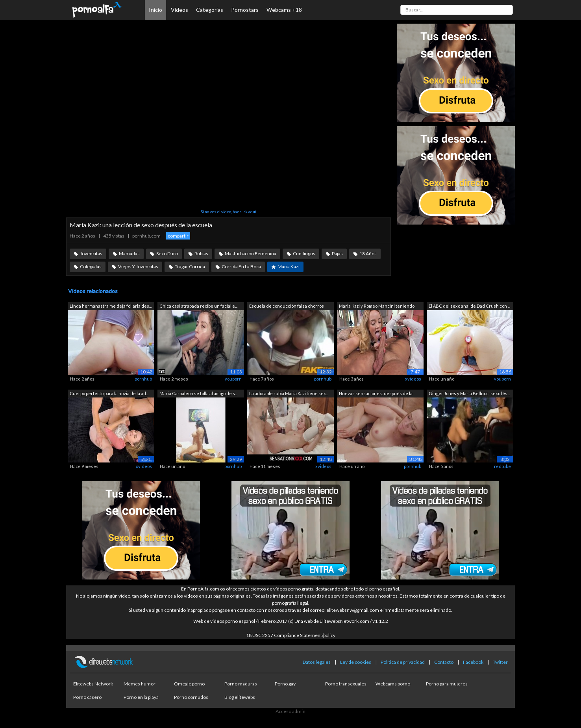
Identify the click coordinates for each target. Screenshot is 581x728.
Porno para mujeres (447, 684)
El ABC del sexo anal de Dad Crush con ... (469, 306)
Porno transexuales (346, 684)
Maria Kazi (289, 266)
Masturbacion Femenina (251, 253)
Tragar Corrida (190, 266)
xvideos (413, 379)
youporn (233, 379)
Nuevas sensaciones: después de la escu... (376, 394)
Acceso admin (290, 711)
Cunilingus (304, 253)
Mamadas (129, 253)
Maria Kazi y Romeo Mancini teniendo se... (377, 307)
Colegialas (91, 266)
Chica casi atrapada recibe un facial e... (198, 306)
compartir (178, 236)
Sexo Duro (167, 253)
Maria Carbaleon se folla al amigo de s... (198, 393)
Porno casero (87, 697)
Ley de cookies (356, 662)
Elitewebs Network (93, 684)
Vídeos (179, 10)
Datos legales (317, 662)
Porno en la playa (141, 697)
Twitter (500, 662)
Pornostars (245, 10)
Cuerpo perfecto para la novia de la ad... (109, 393)
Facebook (473, 662)
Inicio (155, 10)
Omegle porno (189, 684)
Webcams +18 (284, 10)
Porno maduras (241, 684)
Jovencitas (91, 253)
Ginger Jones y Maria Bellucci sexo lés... (469, 393)
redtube (502, 466)
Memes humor (140, 684)
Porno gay (285, 684)
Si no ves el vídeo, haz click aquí (229, 212)
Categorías (210, 10)
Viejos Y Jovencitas (138, 266)
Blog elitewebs (240, 697)
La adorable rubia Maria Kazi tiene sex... (289, 393)
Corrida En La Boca (241, 266)
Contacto (444, 662)
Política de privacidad (403, 662)
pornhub (143, 379)
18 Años (368, 253)
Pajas (337, 253)
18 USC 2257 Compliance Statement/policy (291, 635)
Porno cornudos (191, 697)
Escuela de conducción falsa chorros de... (287, 307)
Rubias (201, 253)
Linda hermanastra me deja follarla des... (111, 306)
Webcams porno (393, 684)
